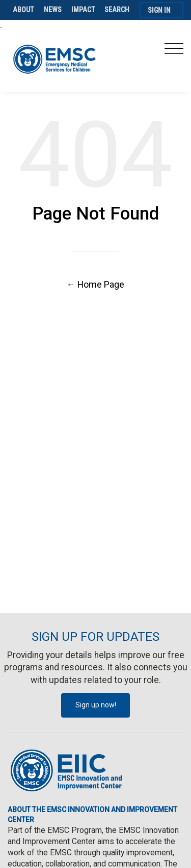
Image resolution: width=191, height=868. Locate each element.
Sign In (159, 10)
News (53, 10)
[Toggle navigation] (174, 52)
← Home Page (96, 284)
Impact (83, 10)
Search (117, 10)
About (23, 10)
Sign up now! (96, 705)
